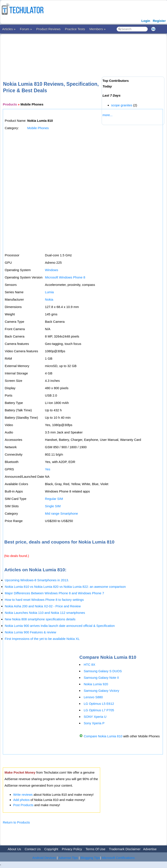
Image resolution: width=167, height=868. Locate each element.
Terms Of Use (95, 849)
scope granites (122, 105)
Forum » (26, 29)
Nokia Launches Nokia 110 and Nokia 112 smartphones (45, 613)
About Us (14, 849)
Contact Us (33, 849)
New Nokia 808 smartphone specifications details (40, 619)
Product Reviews (49, 29)
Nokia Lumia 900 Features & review (31, 632)
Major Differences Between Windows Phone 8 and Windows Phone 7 (54, 593)
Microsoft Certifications (118, 858)
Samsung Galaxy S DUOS (103, 671)
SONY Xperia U (95, 717)
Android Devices (44, 858)
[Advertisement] (82, 51)
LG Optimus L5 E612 (99, 704)
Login (146, 21)
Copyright (51, 849)
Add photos (21, 800)
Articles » (9, 29)
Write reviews (23, 795)
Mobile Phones (38, 128)
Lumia (49, 292)
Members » (97, 29)
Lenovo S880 (93, 697)
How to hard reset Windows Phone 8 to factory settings (44, 600)
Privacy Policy (72, 849)
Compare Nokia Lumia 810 (103, 736)
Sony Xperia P (94, 723)
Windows (52, 270)
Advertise (150, 849)
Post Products (23, 805)
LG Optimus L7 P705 (99, 710)
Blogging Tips (90, 858)
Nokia (49, 299)
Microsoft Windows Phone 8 (65, 277)
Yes (48, 469)
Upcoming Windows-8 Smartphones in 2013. (37, 580)
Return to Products (16, 822)
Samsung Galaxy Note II (101, 678)
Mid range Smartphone (62, 513)
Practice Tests (75, 29)
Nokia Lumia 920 (96, 684)
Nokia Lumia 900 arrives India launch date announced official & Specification (60, 626)
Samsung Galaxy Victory (101, 691)
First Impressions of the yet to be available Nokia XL (42, 639)
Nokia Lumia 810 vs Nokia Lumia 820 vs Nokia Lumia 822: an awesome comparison (65, 587)
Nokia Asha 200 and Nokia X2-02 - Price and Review (43, 606)
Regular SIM (54, 499)
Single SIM (53, 506)
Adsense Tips (68, 858)
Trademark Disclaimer (125, 849)
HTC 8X (89, 665)
